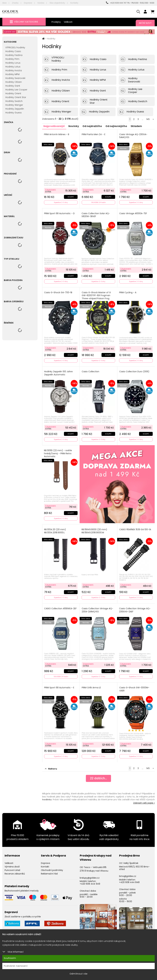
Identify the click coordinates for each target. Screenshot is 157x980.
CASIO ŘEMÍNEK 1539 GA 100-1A (135, 528)
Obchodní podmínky (52, 867)
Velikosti (68, 22)
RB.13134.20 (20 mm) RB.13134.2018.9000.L (55, 529)
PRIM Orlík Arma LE (91, 685)
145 (148, 119)
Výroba (41, 3)
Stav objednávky (57, 3)
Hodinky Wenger (14, 105)
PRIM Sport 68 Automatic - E (59, 685)
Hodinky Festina (14, 55)
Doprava (28, 3)
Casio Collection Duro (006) (134, 370)
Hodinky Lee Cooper (16, 90)
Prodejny (56, 22)
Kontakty (74, 3)
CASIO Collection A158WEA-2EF (61, 606)
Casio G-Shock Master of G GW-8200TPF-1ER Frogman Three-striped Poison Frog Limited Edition (96, 296)
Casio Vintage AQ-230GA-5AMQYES (133, 136)
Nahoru (51, 766)
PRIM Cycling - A (128, 292)
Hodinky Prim (12, 59)
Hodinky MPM (12, 74)
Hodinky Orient (13, 93)
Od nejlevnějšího (119, 126)
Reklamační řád (49, 871)
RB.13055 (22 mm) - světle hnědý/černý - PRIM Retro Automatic (58, 452)
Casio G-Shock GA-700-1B (58, 292)
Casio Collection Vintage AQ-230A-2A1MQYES (98, 608)
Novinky (75, 126)
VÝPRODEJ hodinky (15, 47)
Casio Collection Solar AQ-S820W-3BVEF (96, 215)
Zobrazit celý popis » (144, 800)
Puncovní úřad (12, 867)
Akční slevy (145, 23)
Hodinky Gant (13, 86)
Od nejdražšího (94, 126)
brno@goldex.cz (128, 873)
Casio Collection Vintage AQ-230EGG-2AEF (135, 608)
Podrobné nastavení (16, 966)
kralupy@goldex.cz (90, 875)
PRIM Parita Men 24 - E (94, 134)
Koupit (71, 196)
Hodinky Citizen (14, 82)
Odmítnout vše (79, 974)
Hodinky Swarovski (15, 78)
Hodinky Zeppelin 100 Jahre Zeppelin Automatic (59, 372)
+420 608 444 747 (116, 3)
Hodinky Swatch (14, 101)
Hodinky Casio (13, 51)
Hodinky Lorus (13, 63)
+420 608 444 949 (90, 881)
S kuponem (51, 189)
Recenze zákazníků (15, 871)
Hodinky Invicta (14, 70)
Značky (15, 3)
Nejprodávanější (55, 126)
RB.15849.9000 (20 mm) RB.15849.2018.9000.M (95, 529)
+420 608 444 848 (129, 879)
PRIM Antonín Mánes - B (57, 134)
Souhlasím (10, 958)
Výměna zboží (12, 864)
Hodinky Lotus (13, 67)
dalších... (98, 776)
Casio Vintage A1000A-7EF (133, 213)
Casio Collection (91, 370)
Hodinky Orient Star (16, 97)
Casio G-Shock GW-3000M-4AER (134, 687)
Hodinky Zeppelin (15, 109)
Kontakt (45, 864)
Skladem (139, 126)
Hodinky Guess (13, 113)
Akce (4, 3)
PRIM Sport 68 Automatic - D (60, 213)
